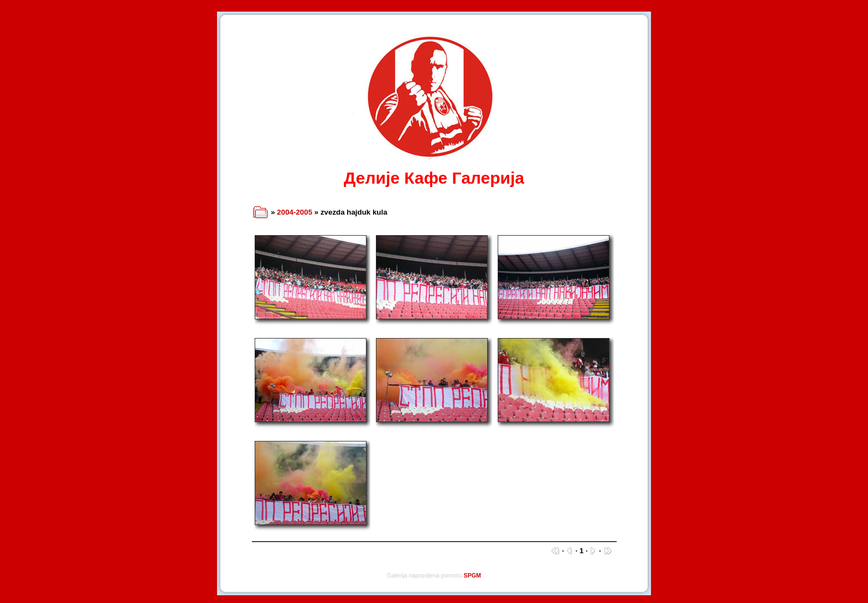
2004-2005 (294, 212)
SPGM (472, 575)
